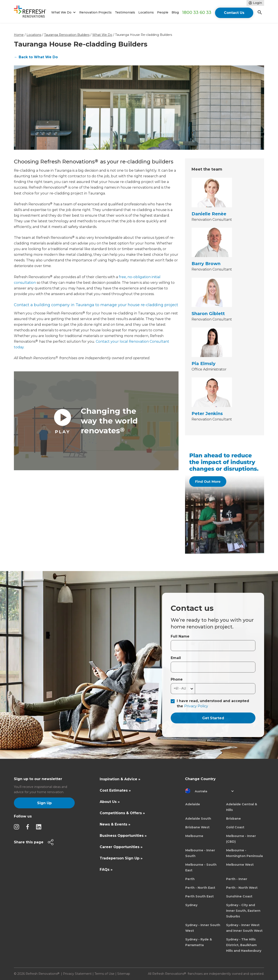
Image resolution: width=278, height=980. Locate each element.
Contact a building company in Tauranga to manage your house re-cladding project (96, 305)
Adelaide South (198, 819)
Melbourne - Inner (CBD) (241, 839)
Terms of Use (104, 974)
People (163, 12)
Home (19, 35)
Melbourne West (240, 865)
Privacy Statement (77, 974)
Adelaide (193, 804)
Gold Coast (235, 827)
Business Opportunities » (123, 836)
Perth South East (199, 896)
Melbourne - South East (201, 867)
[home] (32, 12)
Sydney (191, 905)
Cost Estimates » (115, 790)
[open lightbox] (96, 421)
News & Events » (115, 824)
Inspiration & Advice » (120, 779)
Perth (190, 879)
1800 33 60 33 (197, 12)
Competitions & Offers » (122, 813)
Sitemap (124, 974)
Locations (146, 12)
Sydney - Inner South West (203, 928)
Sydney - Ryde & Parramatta (199, 942)
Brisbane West (197, 827)
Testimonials (125, 12)
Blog (175, 12)
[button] (63, 12)
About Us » (110, 802)
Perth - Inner (237, 879)
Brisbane (233, 819)
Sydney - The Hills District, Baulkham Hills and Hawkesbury (244, 945)
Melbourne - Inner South (200, 853)
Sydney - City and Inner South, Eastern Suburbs (243, 911)
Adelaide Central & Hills (242, 807)
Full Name (180, 636)
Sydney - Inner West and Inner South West (244, 928)
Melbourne (194, 836)
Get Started (213, 718)
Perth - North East (200, 888)
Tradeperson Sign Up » (121, 858)
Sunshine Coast (239, 896)
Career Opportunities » (121, 847)
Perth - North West (242, 888)
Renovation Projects (95, 12)
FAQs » (106, 870)
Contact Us (234, 13)
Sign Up (44, 803)
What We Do (102, 35)
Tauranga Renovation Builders (67, 35)
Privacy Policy (196, 706)
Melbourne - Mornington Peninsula (244, 853)
